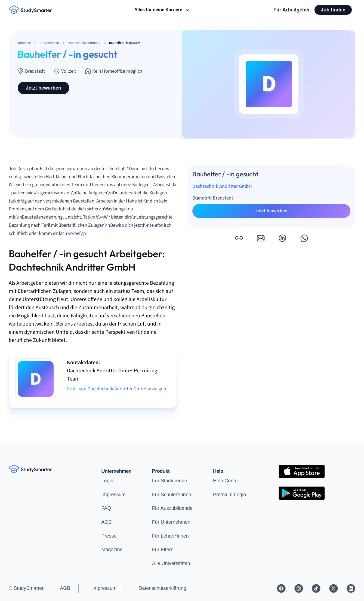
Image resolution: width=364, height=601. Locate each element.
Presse (109, 536)
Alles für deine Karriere (163, 10)
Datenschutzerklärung (162, 588)
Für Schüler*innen (172, 495)
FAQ (106, 508)
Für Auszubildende (172, 508)
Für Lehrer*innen (170, 536)
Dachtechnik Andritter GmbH (222, 186)
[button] (239, 238)
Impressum (114, 495)
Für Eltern (163, 550)
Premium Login (229, 495)
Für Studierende (170, 481)
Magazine (112, 550)
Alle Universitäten (171, 563)
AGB (107, 522)
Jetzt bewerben (44, 88)
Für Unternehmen (171, 522)
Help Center (226, 481)
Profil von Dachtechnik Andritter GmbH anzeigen (117, 389)
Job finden (333, 10)
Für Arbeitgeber (292, 10)
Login (107, 481)
